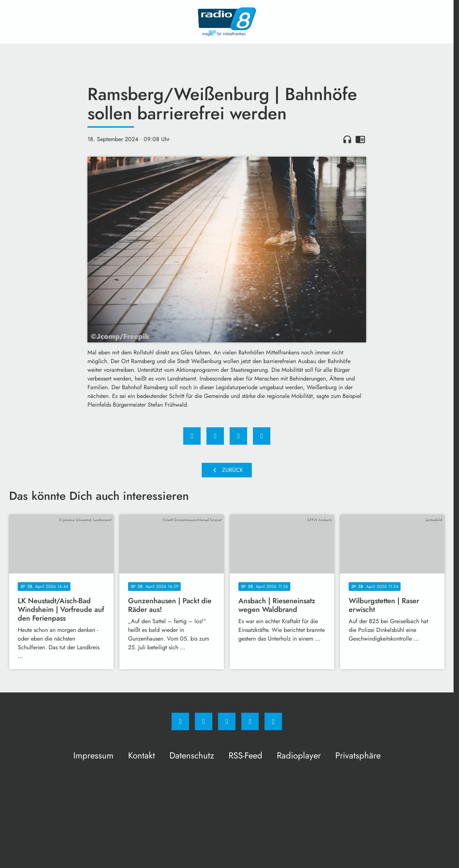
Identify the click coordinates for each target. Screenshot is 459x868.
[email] (273, 721)
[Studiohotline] (250, 721)
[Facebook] (180, 721)
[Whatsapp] (227, 721)
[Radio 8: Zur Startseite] (227, 22)
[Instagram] (204, 721)
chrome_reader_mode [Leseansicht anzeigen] (360, 139)
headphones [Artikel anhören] (347, 139)
